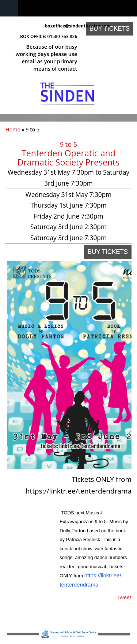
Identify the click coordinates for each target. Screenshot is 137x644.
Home (13, 129)
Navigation (9, 8)
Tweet (124, 597)
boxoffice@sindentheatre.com (61, 26)
